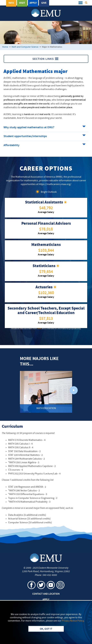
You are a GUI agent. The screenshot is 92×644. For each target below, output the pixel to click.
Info (11, 3)
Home (5, 47)
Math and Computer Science (25, 47)
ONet (39, 329)
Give (44, 3)
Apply (33, 3)
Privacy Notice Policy (73, 621)
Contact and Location (46, 594)
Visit (22, 3)
